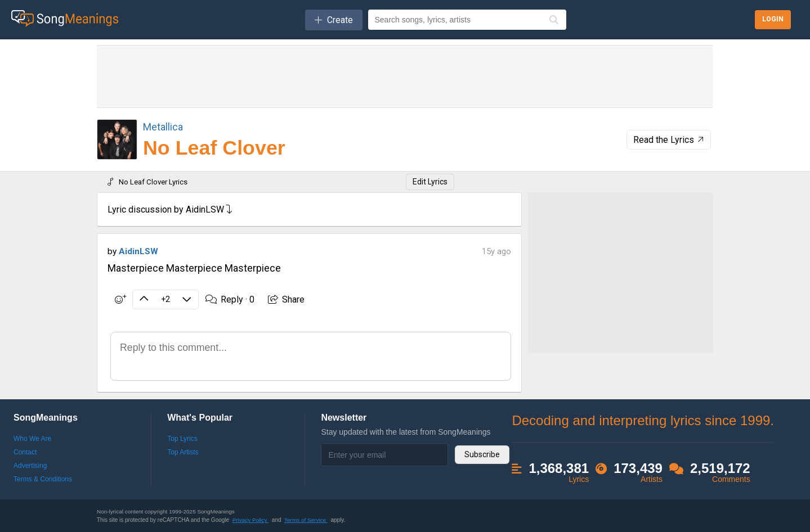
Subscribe (482, 454)
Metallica (163, 127)
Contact (25, 452)
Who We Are (32, 439)
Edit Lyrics (430, 182)
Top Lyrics (182, 439)
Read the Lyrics (670, 140)
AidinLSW (138, 251)
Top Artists (183, 452)
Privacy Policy (251, 520)
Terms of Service (306, 520)
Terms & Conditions (43, 479)
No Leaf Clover (214, 148)
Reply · (230, 299)
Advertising (30, 466)
